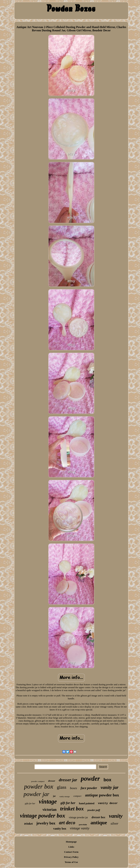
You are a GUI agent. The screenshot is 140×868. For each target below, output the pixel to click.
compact (77, 796)
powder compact (38, 781)
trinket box (72, 809)
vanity (116, 816)
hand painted (87, 803)
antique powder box (102, 795)
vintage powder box (42, 816)
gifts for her (30, 804)
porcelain (83, 824)
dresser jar (68, 780)
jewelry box (46, 823)
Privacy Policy (71, 857)
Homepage (71, 842)
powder (90, 779)
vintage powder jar (78, 817)
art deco (67, 823)
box (107, 780)
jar (54, 796)
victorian (49, 810)
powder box (39, 786)
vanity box (60, 829)
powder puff (94, 810)
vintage (48, 801)
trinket (28, 824)
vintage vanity (80, 828)
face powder (89, 788)
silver (114, 823)
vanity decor (108, 803)
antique (99, 823)
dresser (52, 781)
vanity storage (65, 796)
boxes (74, 788)
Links (71, 847)
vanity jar (110, 787)
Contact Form (71, 852)
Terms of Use (71, 862)
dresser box (98, 817)
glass (62, 787)
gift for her (68, 803)
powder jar (36, 794)
